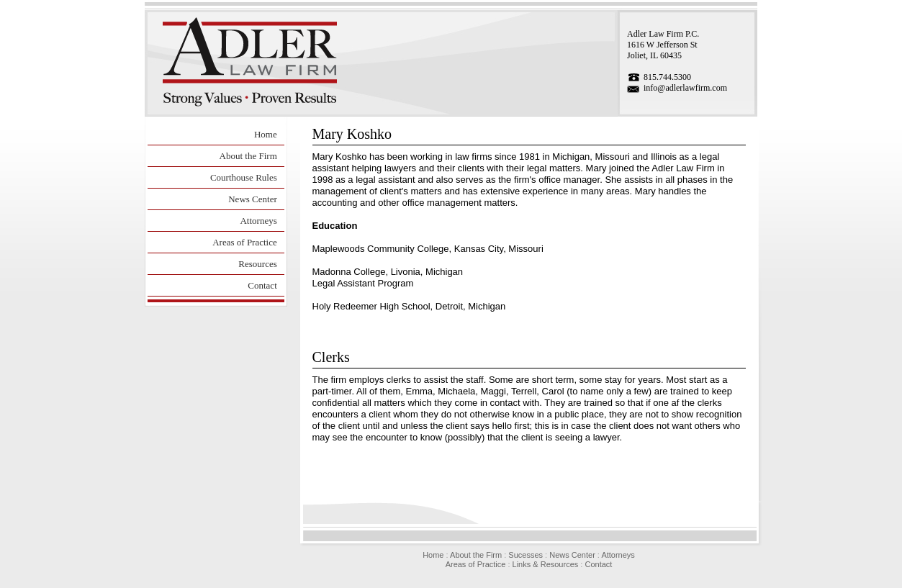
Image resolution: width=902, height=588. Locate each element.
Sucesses (526, 555)
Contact (262, 285)
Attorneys (258, 221)
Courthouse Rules (244, 177)
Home (266, 134)
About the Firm (248, 156)
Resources (257, 264)
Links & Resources (546, 564)
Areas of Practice (245, 242)
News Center (253, 199)
